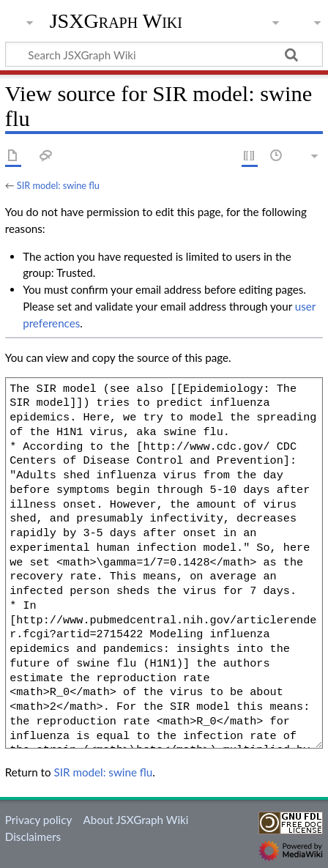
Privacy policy (38, 820)
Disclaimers (33, 837)
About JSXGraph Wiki (135, 820)
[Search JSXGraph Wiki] (164, 54)
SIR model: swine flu (58, 185)
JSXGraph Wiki (116, 21)
